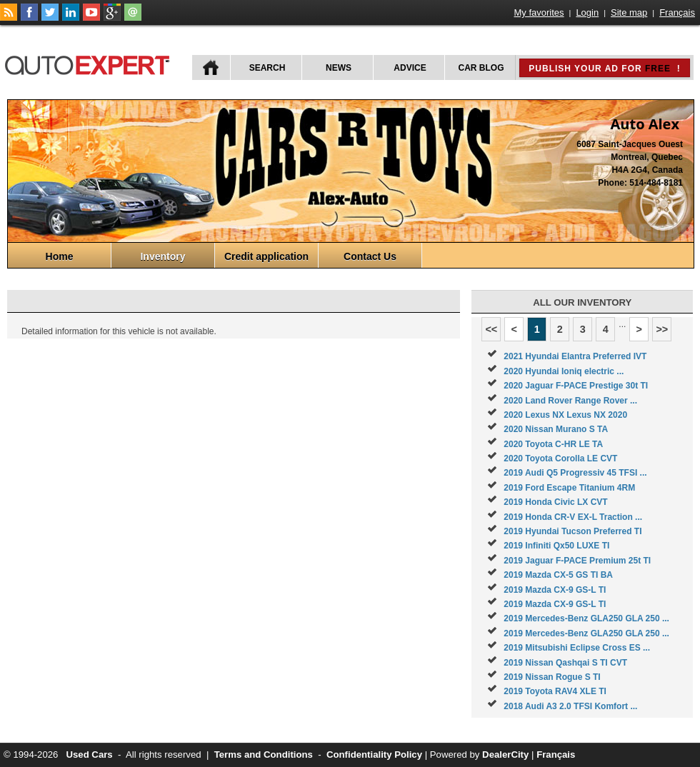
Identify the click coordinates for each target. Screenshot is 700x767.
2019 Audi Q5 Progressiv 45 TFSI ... (575, 473)
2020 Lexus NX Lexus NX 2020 (565, 415)
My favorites (539, 12)
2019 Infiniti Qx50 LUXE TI (556, 546)
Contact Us (370, 256)
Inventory (162, 256)
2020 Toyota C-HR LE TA (553, 444)
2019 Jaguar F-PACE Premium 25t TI (577, 561)
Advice (410, 68)
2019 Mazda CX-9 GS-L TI (555, 590)
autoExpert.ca (90, 63)
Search (267, 68)
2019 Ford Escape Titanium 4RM (569, 488)
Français (677, 12)
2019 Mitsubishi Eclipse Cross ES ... (577, 648)
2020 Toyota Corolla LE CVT (560, 458)
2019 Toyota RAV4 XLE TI (555, 691)
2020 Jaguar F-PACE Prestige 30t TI (576, 386)
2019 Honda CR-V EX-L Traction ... (573, 517)
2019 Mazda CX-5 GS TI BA (558, 575)
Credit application (266, 256)
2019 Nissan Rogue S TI (552, 677)
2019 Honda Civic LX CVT (555, 502)
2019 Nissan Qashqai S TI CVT (565, 663)
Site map (629, 12)
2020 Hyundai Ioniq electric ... (564, 371)
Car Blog (481, 68)
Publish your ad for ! (604, 69)
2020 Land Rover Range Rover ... (570, 401)
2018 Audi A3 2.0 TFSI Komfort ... (570, 706)
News (339, 68)
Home (60, 256)
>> (662, 329)
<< (491, 329)
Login (587, 12)
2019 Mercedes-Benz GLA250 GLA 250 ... (586, 618)
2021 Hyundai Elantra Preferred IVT (575, 356)
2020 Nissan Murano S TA (556, 429)
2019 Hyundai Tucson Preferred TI (572, 531)
